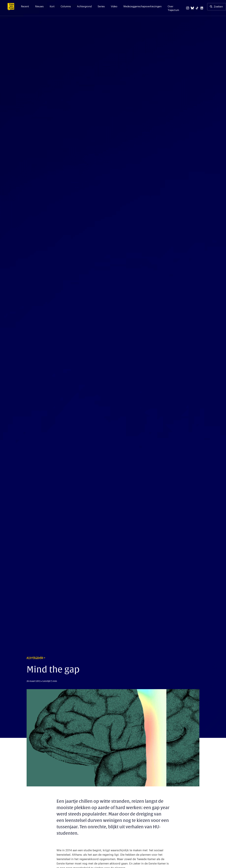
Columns (66, 7)
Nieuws (39, 7)
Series (101, 7)
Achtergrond (84, 7)
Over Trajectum (173, 8)
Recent (25, 7)
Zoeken (218, 7)
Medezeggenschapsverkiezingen (142, 7)
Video (114, 7)
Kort (52, 7)
